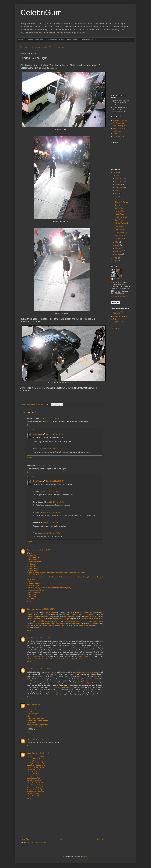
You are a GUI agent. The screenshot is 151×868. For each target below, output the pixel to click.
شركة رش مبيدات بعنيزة (35, 785)
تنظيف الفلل (37, 656)
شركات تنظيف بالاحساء (95, 650)
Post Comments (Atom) (38, 843)
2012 (115, 176)
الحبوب (29, 739)
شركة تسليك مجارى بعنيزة (35, 756)
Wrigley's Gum (118, 322)
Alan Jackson (120, 226)
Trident (116, 319)
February (119, 251)
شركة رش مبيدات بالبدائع (35, 787)
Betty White (119, 208)
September (119, 187)
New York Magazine (120, 126)
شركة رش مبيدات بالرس (35, 789)
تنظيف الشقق (71, 658)
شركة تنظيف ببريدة (33, 774)
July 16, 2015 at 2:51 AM (43, 550)
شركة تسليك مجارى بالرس (36, 761)
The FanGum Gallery (55, 40)
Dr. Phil (117, 205)
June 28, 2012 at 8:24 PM (51, 533)
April (117, 245)
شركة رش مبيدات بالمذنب (35, 791)
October (118, 184)
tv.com (115, 134)
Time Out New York (120, 128)
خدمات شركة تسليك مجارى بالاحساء (86, 672)
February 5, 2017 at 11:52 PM (45, 704)
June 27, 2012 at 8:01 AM (55, 434)
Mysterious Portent (88, 40)
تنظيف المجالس (32, 658)
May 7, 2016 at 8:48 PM (43, 669)
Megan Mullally (120, 235)
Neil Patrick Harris (121, 217)
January (118, 254)
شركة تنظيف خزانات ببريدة (36, 795)
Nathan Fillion (120, 211)
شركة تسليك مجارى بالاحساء (36, 681)
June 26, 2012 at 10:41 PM (46, 466)
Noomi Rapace (120, 214)
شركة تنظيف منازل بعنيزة (35, 767)
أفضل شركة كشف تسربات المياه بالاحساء (50, 692)
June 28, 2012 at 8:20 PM (51, 523)
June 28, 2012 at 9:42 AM (51, 512)
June (117, 196)
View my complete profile (120, 296)
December (119, 178)
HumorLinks (115, 328)
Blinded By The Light (122, 202)
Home (21, 40)
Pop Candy (117, 131)
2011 (115, 258)
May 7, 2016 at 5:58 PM (43, 638)
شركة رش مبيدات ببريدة (35, 782)
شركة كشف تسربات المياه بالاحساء (61, 687)
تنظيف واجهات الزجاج (46, 658)
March (118, 248)
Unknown (30, 550)
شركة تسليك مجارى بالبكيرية (36, 765)
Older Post (99, 839)
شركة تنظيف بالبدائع (33, 778)
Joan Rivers (119, 220)
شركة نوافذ (87, 648)
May (117, 242)
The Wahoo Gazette (120, 317)
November (119, 181)
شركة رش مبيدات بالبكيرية (36, 793)
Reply (29, 425)
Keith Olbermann (121, 232)
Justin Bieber (119, 199)
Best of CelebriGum (35, 40)
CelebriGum (41, 12)
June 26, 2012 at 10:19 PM (50, 419)
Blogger (85, 857)
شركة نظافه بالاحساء (86, 656)
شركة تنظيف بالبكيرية (34, 780)
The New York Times (120, 120)
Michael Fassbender (122, 223)
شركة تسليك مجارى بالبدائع (36, 758)
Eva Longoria (120, 229)
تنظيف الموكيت (60, 658)
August (118, 190)
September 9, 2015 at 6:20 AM (45, 609)
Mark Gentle (72, 40)
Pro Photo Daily (119, 123)
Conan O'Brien (120, 238)
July (117, 193)
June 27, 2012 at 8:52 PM (55, 502)
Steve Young (38, 434)
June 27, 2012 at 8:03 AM (55, 481)
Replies (32, 430)
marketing (30, 638)
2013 (115, 173)
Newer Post (25, 839)
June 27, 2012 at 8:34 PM (51, 492)
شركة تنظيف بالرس (33, 771)
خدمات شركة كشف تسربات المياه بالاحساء (81, 683)
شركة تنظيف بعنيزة (33, 776)
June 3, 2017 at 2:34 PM (41, 753)
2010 (115, 261)
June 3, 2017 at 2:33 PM (41, 739)
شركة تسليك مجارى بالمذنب (36, 763)
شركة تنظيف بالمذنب (34, 769)
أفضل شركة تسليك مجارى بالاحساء (86, 679)
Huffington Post (118, 136)
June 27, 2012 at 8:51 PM (55, 449)
